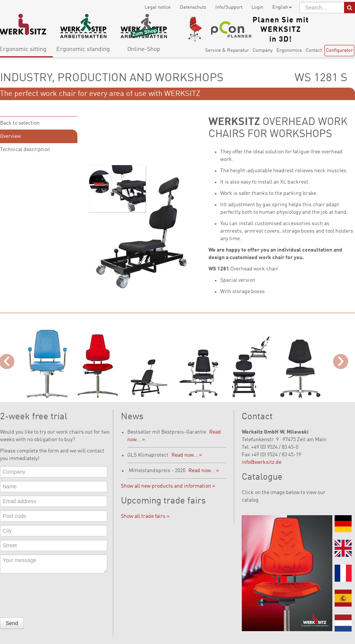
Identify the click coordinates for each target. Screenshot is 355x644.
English (282, 7)
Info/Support (229, 7)
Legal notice (158, 7)
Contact (314, 50)
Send (12, 623)
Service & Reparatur (227, 50)
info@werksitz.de (262, 462)
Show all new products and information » (168, 486)
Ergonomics (289, 50)
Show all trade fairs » (145, 516)
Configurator (339, 50)
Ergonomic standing (83, 49)
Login (257, 7)
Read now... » (187, 455)
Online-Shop (144, 49)
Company (263, 50)
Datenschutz (193, 7)
